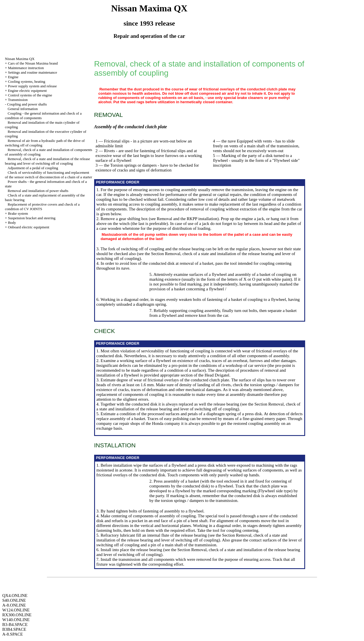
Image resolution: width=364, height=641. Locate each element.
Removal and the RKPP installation (187, 219)
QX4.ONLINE (15, 595)
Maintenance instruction (26, 68)
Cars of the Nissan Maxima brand (33, 63)
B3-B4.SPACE (15, 625)
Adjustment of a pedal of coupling (33, 168)
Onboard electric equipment (29, 227)
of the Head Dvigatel (211, 375)
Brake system (18, 213)
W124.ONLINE (16, 610)
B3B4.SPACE (14, 629)
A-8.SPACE (13, 634)
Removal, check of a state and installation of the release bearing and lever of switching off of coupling (47, 161)
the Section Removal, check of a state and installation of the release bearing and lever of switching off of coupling (198, 407)
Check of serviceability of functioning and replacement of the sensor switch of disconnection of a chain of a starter (48, 175)
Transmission (18, 100)
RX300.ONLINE (17, 615)
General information (23, 109)
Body (12, 223)
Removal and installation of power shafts (38, 191)
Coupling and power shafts (27, 104)
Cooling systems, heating (27, 81)
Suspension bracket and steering (32, 218)
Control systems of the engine (30, 95)
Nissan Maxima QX (20, 59)
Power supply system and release (32, 86)
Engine (13, 77)
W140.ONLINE (16, 620)
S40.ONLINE (14, 600)
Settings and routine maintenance (33, 72)
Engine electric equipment (27, 91)
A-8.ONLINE (14, 605)
